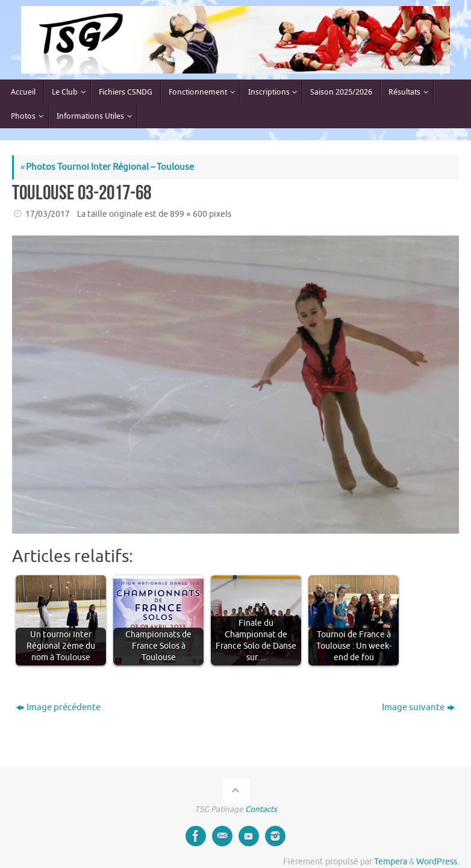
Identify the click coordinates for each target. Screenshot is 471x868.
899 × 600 (189, 214)
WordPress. (438, 862)
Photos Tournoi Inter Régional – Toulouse (107, 167)
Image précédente (58, 707)
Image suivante (418, 707)
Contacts (261, 809)
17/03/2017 (48, 214)
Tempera (391, 862)
